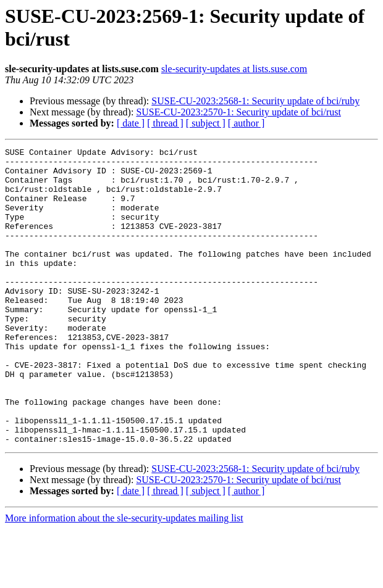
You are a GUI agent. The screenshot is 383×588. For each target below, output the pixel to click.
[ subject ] (206, 123)
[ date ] (131, 123)
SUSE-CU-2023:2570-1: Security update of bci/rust (238, 112)
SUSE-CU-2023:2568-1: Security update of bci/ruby (255, 101)
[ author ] (246, 123)
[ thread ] (165, 123)
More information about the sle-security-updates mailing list (124, 577)
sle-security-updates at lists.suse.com (234, 69)
